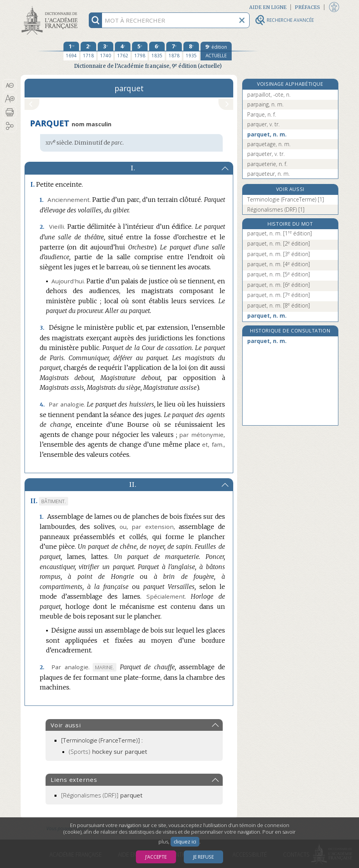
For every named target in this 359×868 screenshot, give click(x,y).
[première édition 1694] (71, 51)
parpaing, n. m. (265, 104)
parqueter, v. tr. (266, 154)
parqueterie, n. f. (267, 164)
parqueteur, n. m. (268, 174)
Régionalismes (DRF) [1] (276, 209)
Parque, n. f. (262, 114)
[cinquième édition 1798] (140, 51)
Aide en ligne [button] (268, 7)
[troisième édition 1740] (106, 51)
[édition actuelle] (216, 51)
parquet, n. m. (267, 134)
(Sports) (108, 751)
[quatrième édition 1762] (123, 51)
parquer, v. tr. (263, 124)
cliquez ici (185, 842)
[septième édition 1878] (174, 51)
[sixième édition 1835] (157, 51)
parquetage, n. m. (269, 144)
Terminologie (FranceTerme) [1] (286, 199)
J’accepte (156, 857)
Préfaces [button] (307, 7)
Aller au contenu (51, 7)
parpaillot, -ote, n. (269, 95)
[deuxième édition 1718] (88, 51)
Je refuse (203, 857)
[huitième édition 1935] (191, 51)
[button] (10, 85)
